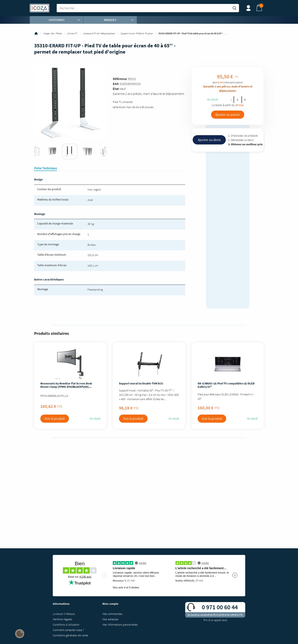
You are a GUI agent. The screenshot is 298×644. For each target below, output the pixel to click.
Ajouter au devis (209, 140)
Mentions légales (62, 619)
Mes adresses (110, 619)
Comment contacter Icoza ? (68, 630)
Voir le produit (55, 419)
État (116, 89)
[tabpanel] (70, 151)
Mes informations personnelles (120, 625)
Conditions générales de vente (70, 635)
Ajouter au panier (228, 114)
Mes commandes (112, 614)
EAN (116, 84)
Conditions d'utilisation (66, 625)
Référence (120, 79)
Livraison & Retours (64, 614)
